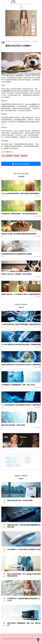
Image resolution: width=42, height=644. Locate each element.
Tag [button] (3, 156)
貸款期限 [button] (28, 462)
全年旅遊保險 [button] (9, 465)
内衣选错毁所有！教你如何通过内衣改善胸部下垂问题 (24, 549)
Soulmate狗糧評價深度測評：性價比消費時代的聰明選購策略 (20, 194)
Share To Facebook (21, 164)
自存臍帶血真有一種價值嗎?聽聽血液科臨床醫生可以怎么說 (24, 600)
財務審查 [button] (8, 458)
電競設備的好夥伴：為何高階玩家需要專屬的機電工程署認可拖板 (24, 526)
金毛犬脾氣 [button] (9, 156)
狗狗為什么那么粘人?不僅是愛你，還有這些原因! (16, 274)
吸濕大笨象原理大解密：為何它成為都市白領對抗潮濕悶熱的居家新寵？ (24, 575)
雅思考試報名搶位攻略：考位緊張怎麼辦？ (20, 500)
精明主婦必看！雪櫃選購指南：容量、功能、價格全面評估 (24, 624)
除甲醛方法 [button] (20, 458)
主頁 (14, 41)
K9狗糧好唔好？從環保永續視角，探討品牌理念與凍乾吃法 (19, 214)
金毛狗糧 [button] (16, 156)
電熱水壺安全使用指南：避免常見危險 (13, 425)
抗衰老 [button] (15, 462)
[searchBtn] (5, 2)
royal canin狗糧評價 (31, 104)
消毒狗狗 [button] (21, 462)
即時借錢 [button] (17, 465)
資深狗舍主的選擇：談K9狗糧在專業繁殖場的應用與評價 (19, 234)
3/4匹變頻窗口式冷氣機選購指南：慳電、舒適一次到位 (18, 385)
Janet (5, 152)
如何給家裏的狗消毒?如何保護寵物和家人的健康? (17, 254)
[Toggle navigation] (21, 8)
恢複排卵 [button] (8, 462)
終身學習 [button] (28, 458)
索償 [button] (14, 458)
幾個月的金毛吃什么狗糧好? (29, 41)
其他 (18, 41)
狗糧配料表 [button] (24, 156)
